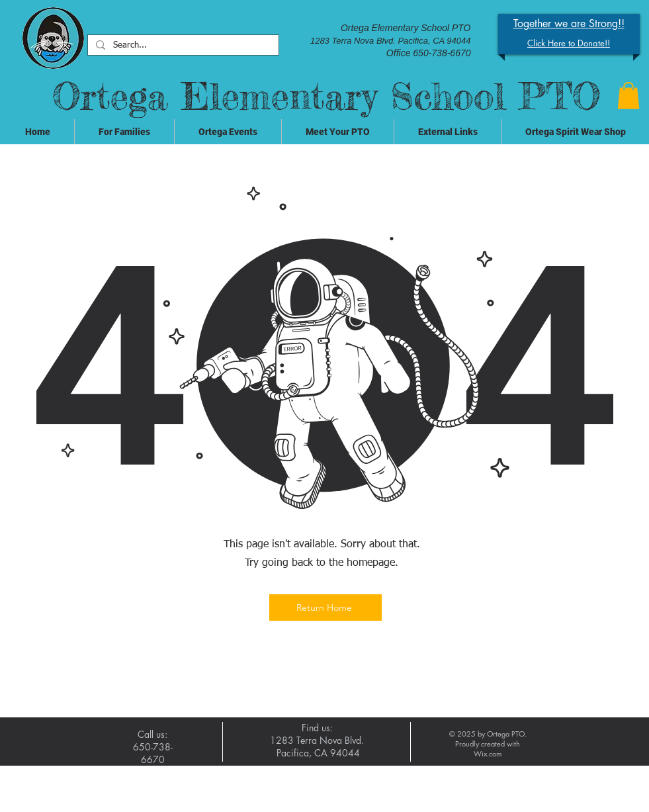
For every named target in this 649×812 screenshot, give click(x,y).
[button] (628, 96)
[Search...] (182, 46)
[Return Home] (325, 608)
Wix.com (488, 753)
